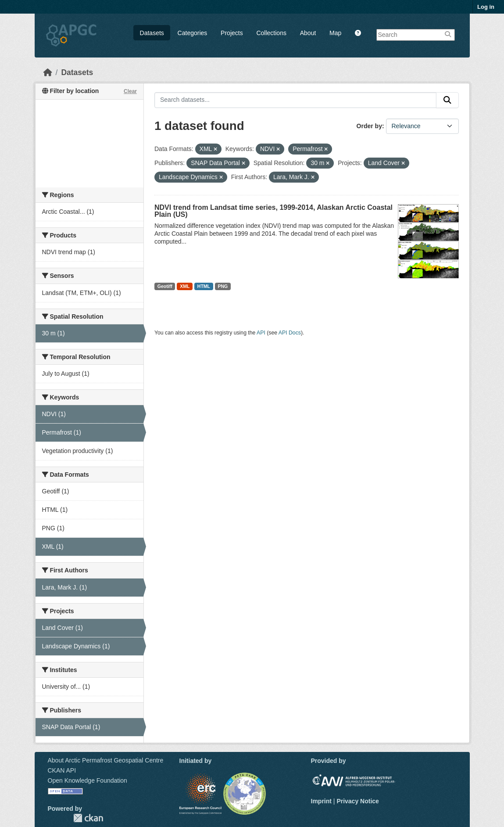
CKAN (88, 818)
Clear (130, 91)
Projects (232, 33)
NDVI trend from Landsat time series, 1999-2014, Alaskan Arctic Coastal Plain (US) (273, 211)
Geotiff (165, 286)
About (308, 33)
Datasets (152, 33)
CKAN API (62, 770)
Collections (271, 33)
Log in (486, 7)
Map (335, 33)
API (261, 333)
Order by (369, 126)
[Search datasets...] (295, 100)
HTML (204, 286)
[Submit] (447, 100)
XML (185, 286)
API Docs (290, 333)
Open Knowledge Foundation (88, 780)
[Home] (48, 72)
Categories (193, 33)
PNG (223, 286)
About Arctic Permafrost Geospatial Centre (106, 760)
